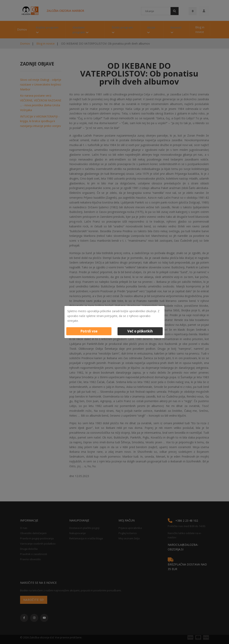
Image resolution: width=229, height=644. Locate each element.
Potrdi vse (89, 331)
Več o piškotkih (140, 331)
